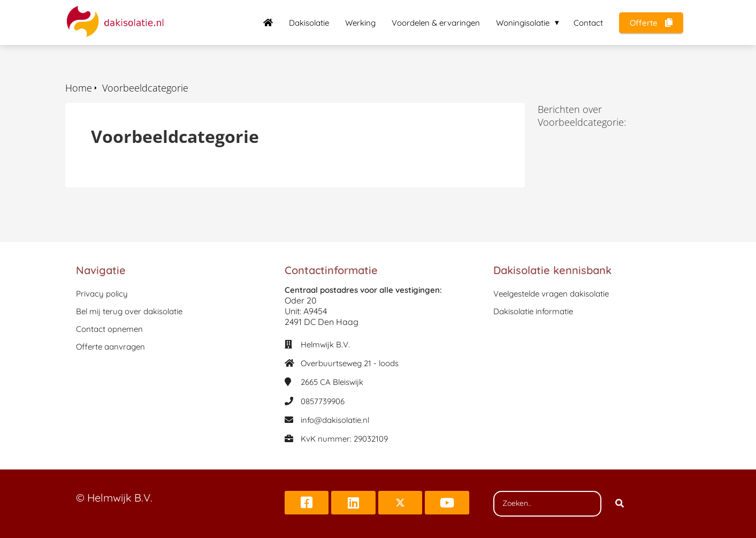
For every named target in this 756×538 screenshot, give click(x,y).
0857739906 (323, 401)
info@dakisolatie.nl (335, 420)
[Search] (620, 504)
